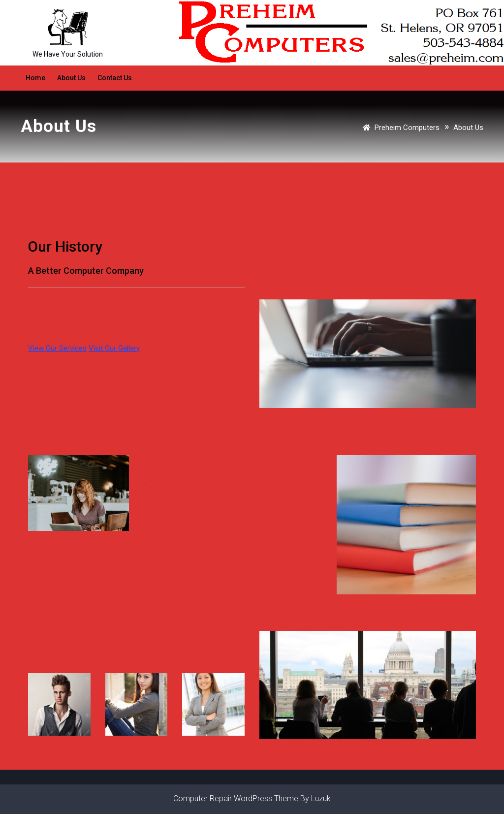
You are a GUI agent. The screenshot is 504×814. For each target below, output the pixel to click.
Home (35, 78)
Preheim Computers (407, 128)
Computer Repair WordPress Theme (236, 798)
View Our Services (57, 348)
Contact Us (115, 78)
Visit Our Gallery (114, 348)
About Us (71, 78)
